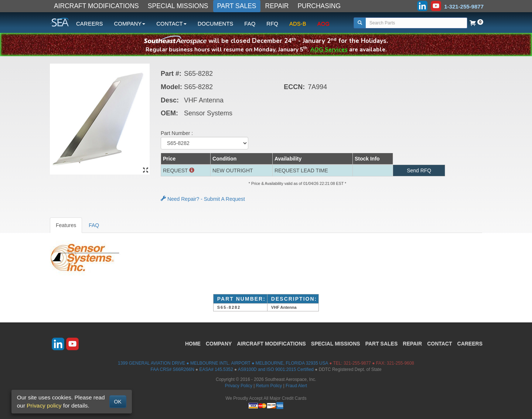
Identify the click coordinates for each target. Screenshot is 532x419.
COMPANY (219, 344)
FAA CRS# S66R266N (172, 369)
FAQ (250, 23)
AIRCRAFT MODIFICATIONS (96, 6)
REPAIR (277, 6)
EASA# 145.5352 (216, 369)
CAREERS (90, 23)
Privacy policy (44, 406)
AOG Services (329, 49)
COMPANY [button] (130, 23)
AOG (323, 23)
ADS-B (298, 23)
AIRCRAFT (271, 344)
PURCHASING (319, 6)
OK (118, 402)
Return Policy (269, 386)
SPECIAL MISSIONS (178, 6)
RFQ (272, 23)
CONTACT (439, 344)
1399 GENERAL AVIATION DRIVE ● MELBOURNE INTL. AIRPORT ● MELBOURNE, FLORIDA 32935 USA (223, 363)
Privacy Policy (239, 386)
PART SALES (237, 6)
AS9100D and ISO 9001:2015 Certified (276, 369)
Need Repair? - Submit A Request (203, 199)
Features (66, 225)
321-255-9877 (357, 363)
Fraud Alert (296, 386)
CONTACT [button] (171, 23)
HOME (193, 344)
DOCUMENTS (216, 23)
